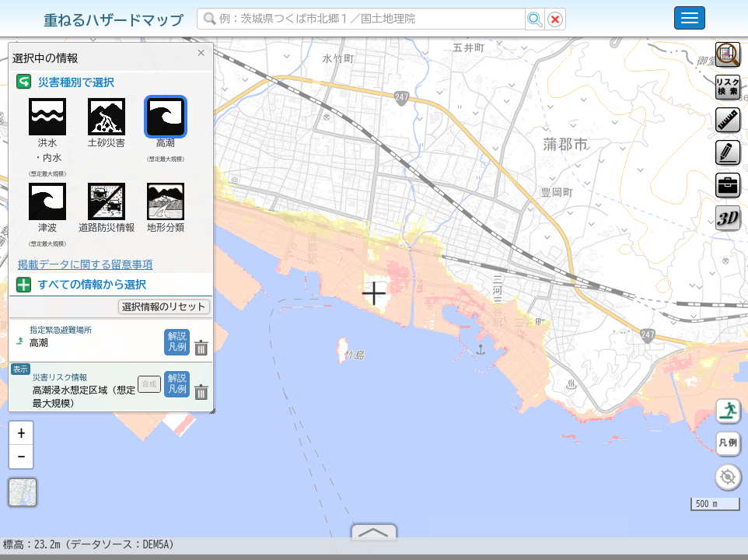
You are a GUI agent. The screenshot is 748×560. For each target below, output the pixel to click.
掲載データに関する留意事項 (85, 264)
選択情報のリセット (164, 306)
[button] (21, 439)
